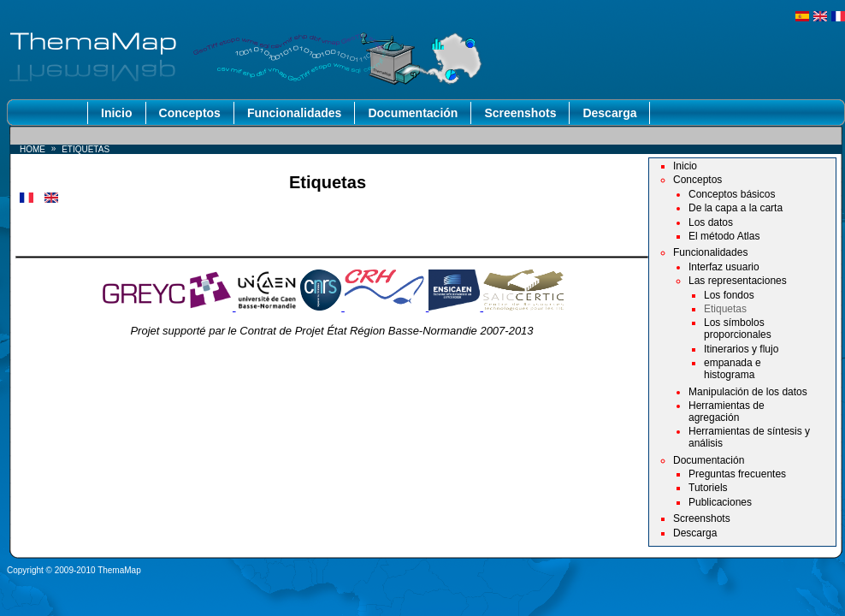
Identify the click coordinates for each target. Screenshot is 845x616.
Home (32, 149)
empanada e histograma (733, 369)
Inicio (117, 113)
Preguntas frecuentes (737, 474)
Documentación (413, 113)
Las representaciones (738, 281)
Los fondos (729, 295)
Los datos (711, 222)
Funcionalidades (294, 113)
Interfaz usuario (724, 267)
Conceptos (190, 113)
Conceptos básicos (732, 194)
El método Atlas (724, 236)
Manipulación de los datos (748, 392)
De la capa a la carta (736, 208)
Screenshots (520, 113)
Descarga (609, 113)
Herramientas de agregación (727, 412)
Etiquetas (725, 309)
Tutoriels (708, 488)
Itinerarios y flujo (741, 349)
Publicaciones (720, 502)
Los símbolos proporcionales (738, 329)
